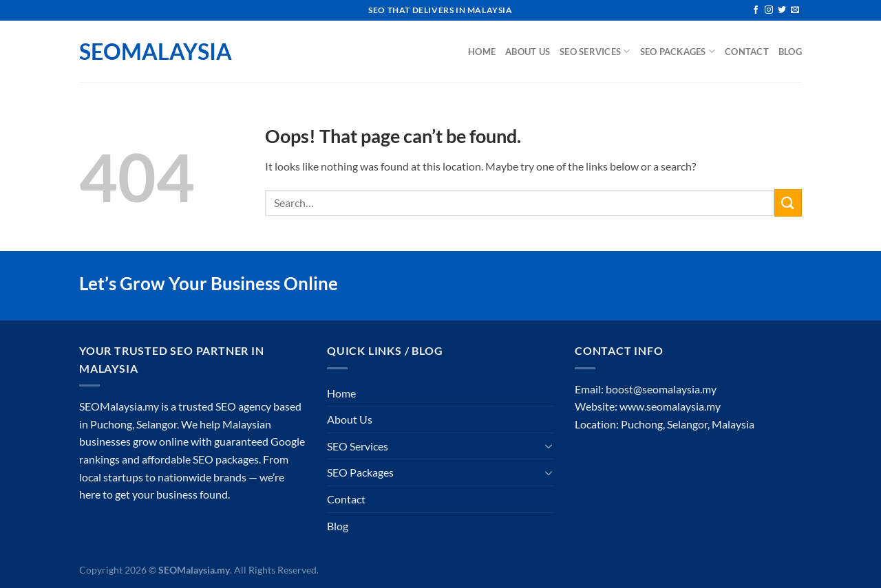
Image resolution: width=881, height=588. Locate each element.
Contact (747, 52)
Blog (790, 52)
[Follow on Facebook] (756, 10)
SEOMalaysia (148, 52)
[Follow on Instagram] (769, 10)
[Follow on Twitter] (782, 10)
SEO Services (595, 51)
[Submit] (788, 203)
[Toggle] (549, 446)
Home (482, 52)
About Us (528, 52)
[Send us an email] (795, 10)
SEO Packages (678, 51)
